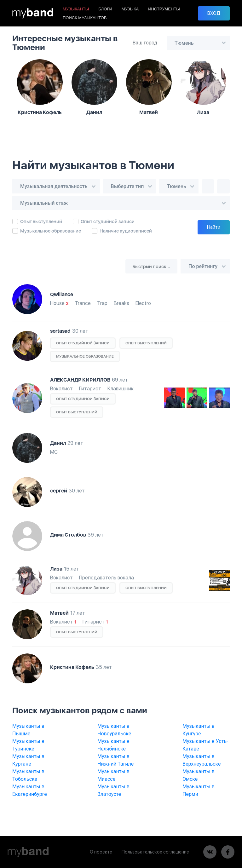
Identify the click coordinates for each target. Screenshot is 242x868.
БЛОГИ (105, 9)
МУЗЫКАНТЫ (76, 9)
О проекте (101, 852)
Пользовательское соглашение (155, 852)
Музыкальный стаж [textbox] (44, 203)
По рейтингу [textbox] (203, 266)
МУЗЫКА (130, 9)
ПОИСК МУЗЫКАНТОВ (85, 18)
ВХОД (214, 13)
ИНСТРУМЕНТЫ (164, 9)
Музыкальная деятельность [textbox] (54, 186)
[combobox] (198, 43)
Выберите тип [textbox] (127, 186)
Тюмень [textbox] (184, 43)
